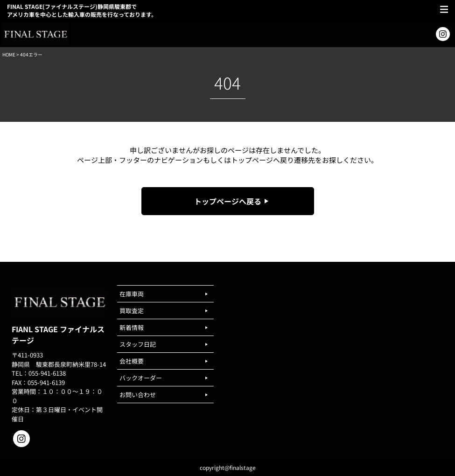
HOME (9, 54)
